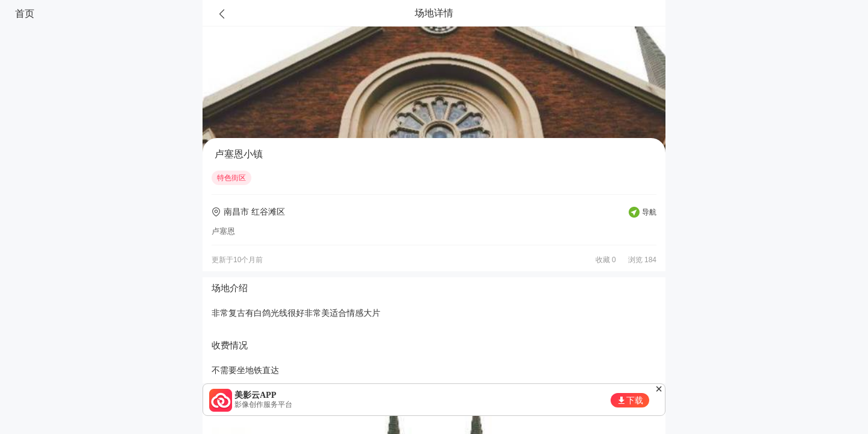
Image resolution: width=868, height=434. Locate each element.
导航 (649, 212)
